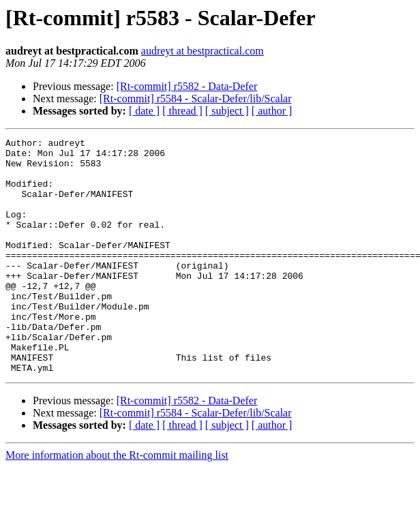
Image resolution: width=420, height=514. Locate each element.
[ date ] (144, 111)
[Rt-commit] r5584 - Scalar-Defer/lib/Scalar (196, 99)
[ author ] (272, 111)
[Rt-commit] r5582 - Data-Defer (187, 86)
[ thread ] (182, 111)
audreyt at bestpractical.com (202, 51)
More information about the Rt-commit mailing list (117, 502)
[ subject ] (227, 111)
